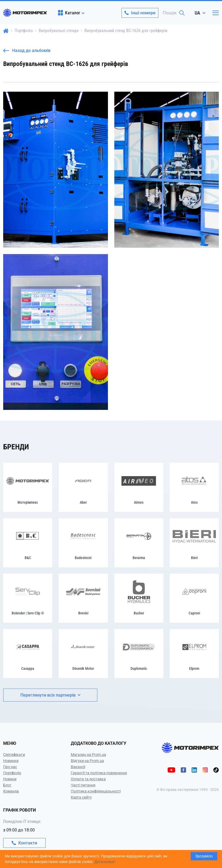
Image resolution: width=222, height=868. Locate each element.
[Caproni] (194, 598)
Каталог (69, 13)
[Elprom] (194, 654)
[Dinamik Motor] (83, 654)
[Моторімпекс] (28, 487)
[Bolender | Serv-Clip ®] (28, 598)
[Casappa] (28, 654)
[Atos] (194, 487)
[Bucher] (139, 598)
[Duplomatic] (139, 654)
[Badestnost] (83, 543)
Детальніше (105, 862)
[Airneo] (139, 487)
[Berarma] (139, 543)
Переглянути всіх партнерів (50, 695)
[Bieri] (194, 543)
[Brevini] (83, 598)
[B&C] (28, 543)
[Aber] (83, 487)
